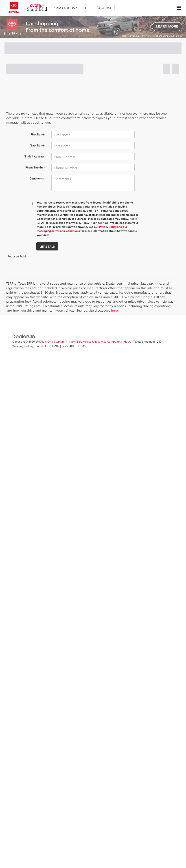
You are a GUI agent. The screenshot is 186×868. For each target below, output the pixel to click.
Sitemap (59, 341)
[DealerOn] (24, 336)
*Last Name (37, 145)
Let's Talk (47, 246)
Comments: (37, 178)
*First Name (37, 134)
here (114, 310)
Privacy (70, 341)
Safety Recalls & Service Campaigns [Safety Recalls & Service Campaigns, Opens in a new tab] (99, 341)
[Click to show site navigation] (179, 8)
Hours (128, 341)
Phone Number (35, 167)
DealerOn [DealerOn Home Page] (45, 341)
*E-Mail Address (34, 156)
